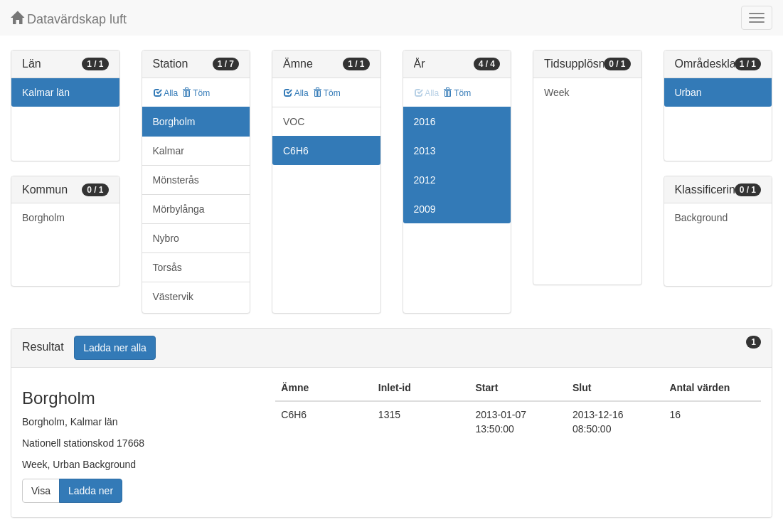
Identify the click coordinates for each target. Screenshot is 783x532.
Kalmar (169, 151)
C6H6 (296, 151)
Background (702, 218)
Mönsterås (176, 180)
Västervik (174, 297)
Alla (166, 93)
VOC (294, 122)
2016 (425, 122)
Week (557, 92)
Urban (688, 92)
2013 (425, 151)
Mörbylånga (179, 209)
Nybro (166, 238)
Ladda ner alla (115, 348)
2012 (425, 180)
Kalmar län (46, 92)
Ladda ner (91, 491)
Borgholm (43, 218)
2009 (425, 209)
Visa (41, 491)
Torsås (167, 267)
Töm (196, 93)
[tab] (391, 348)
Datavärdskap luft (69, 19)
